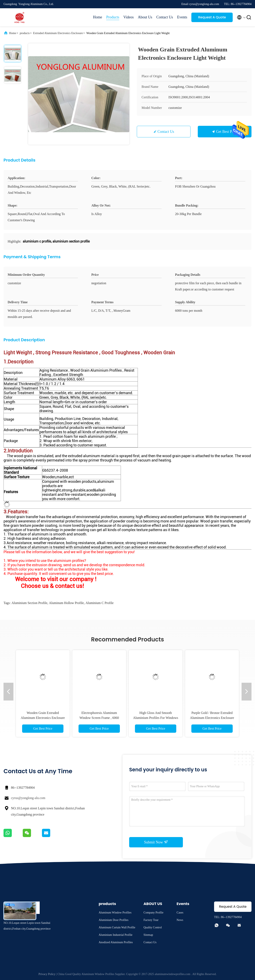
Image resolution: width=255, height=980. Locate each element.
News (180, 920)
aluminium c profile (100, 603)
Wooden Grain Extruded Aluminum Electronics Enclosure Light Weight (43, 718)
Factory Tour (151, 920)
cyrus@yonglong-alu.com (28, 798)
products (25, 33)
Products (113, 17)
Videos (129, 17)
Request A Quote (212, 17)
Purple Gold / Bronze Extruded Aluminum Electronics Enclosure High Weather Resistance (212, 718)
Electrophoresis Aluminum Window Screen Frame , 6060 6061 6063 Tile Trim (99, 718)
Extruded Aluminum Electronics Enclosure (58, 33)
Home (98, 17)
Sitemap (148, 935)
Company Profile (154, 913)
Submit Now (156, 842)
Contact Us (165, 17)
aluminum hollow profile (66, 603)
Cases (180, 913)
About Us (145, 17)
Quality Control (153, 927)
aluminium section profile (29, 603)
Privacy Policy (47, 974)
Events (182, 17)
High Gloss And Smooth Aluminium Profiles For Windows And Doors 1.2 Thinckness (156, 718)
